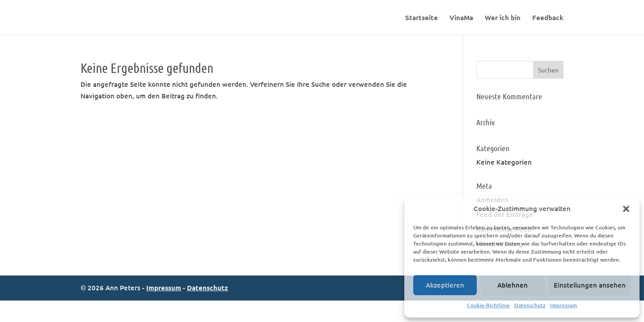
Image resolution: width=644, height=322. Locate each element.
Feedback (548, 18)
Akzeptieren (445, 285)
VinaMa (461, 18)
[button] (626, 209)
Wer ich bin (503, 18)
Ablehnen (513, 285)
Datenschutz (530, 305)
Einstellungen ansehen (590, 285)
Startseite (422, 18)
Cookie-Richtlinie (488, 305)
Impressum (563, 305)
